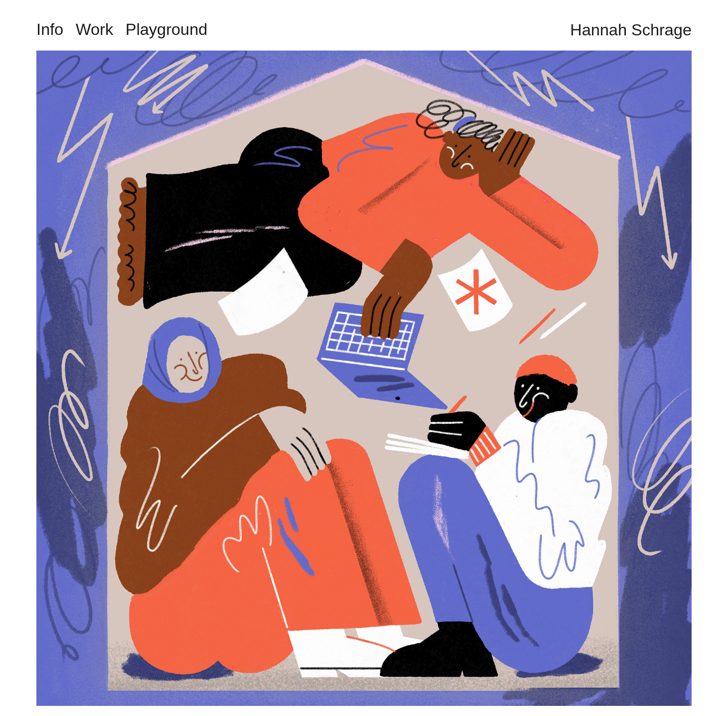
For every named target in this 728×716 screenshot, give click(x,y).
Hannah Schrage (631, 30)
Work (95, 29)
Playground (166, 29)
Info (50, 29)
